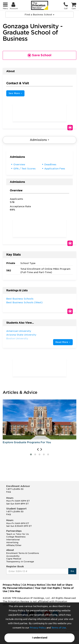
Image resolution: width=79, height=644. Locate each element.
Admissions (39, 140)
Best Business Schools (20, 299)
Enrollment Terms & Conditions (23, 553)
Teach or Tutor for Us (18, 534)
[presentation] (38, 449)
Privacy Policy (38, 628)
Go (72, 571)
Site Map (15, 591)
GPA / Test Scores (24, 169)
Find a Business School (39, 15)
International (13, 540)
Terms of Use (59, 628)
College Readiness (16, 537)
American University (19, 331)
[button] (31, 454)
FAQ (9, 492)
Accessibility (13, 556)
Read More (63, 342)
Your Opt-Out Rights (48, 588)
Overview (19, 164)
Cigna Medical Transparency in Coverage (20, 560)
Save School (70, 128)
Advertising (12, 542)
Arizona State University (21, 335)
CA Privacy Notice (34, 585)
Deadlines (50, 164)
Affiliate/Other (14, 545)
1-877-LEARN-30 (15, 489)
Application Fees (55, 169)
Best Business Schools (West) (24, 302)
